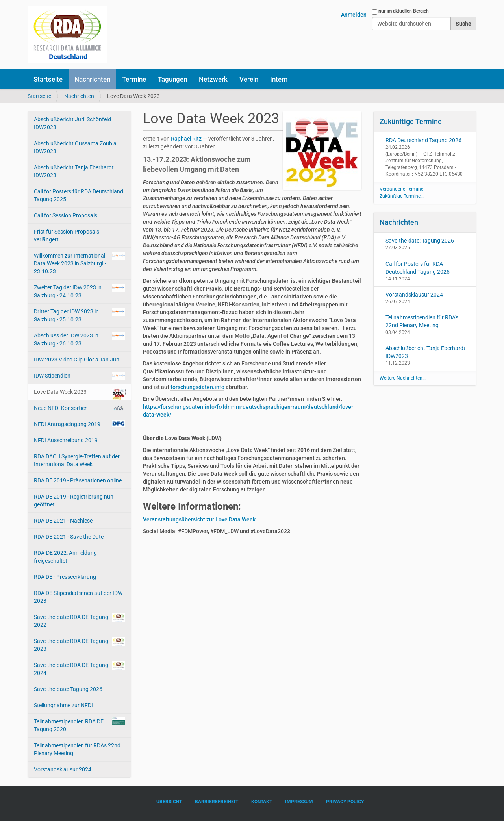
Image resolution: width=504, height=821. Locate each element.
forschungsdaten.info (197, 387)
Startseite (48, 79)
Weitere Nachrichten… (403, 378)
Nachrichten (92, 79)
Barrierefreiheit (217, 802)
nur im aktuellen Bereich (404, 11)
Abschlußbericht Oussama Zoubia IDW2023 (75, 147)
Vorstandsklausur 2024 (63, 769)
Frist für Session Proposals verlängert (67, 235)
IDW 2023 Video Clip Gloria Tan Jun (77, 360)
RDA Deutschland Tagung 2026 (423, 140)
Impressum (299, 802)
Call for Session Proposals (66, 215)
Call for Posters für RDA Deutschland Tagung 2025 (79, 195)
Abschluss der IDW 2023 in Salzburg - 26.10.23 (79, 339)
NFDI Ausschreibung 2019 (66, 440)
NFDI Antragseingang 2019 (79, 424)
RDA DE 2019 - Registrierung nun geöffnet (74, 500)
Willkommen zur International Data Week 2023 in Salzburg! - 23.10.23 (79, 263)
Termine (134, 79)
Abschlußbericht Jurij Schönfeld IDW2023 (72, 123)
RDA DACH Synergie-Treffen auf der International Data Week (77, 460)
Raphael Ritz (186, 139)
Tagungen (172, 79)
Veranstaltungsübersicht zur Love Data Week (199, 519)
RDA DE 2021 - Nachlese (63, 521)
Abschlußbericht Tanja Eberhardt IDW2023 (74, 171)
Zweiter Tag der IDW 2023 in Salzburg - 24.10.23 (79, 291)
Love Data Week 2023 (79, 394)
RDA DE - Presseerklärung (65, 577)
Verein (249, 79)
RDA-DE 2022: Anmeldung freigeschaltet (65, 557)
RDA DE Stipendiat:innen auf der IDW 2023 (78, 597)
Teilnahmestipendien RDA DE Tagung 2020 (79, 725)
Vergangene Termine (401, 189)
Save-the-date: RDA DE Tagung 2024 (79, 669)
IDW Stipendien (79, 376)
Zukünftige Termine (411, 121)
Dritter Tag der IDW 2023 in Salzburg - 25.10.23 (79, 315)
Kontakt (262, 802)
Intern (279, 79)
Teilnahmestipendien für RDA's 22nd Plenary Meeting (77, 749)
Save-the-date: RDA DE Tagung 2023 (79, 645)
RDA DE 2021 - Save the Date (69, 537)
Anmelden (354, 15)
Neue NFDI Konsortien (79, 408)
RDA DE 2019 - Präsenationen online (78, 480)
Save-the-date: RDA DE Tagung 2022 (79, 621)
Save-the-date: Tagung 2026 (68, 689)
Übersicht (169, 802)
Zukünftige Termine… (402, 196)
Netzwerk (213, 79)
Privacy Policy (345, 802)
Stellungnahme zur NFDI (63, 705)
